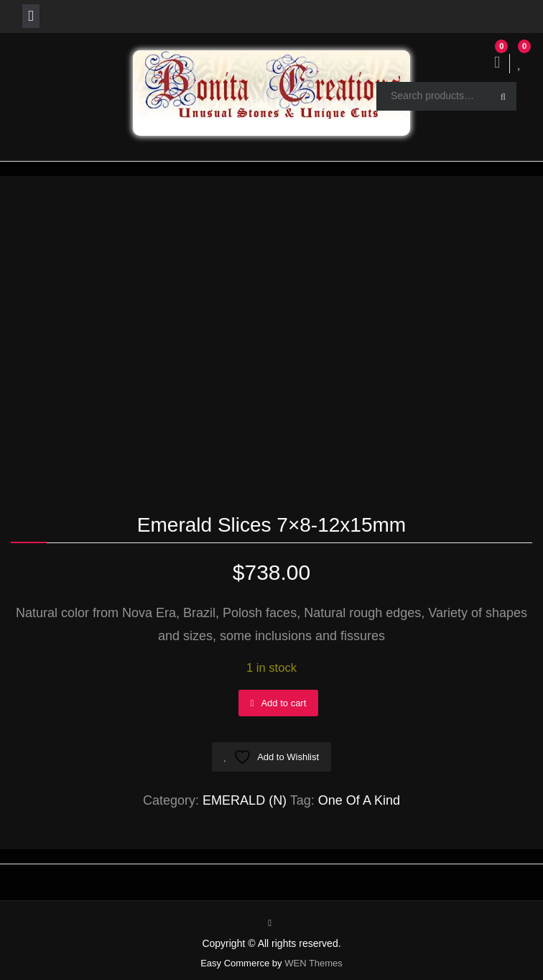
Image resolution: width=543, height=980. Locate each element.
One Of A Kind (359, 800)
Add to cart (283, 703)
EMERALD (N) (245, 800)
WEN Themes (314, 963)
